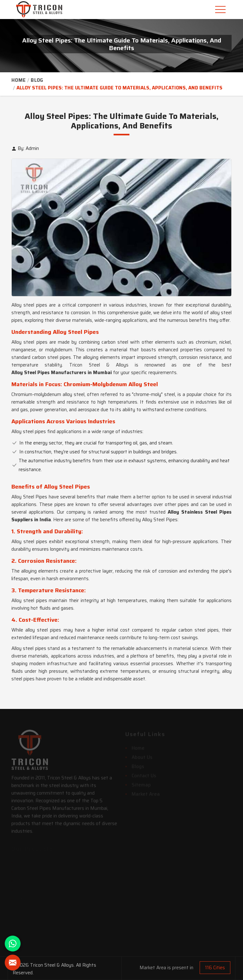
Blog (37, 80)
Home (19, 80)
